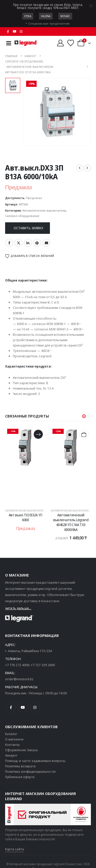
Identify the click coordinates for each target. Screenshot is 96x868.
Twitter (18, 243)
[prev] (80, 168)
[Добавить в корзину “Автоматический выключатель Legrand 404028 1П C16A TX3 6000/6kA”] (84, 434)
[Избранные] (71, 43)
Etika (28, 16)
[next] (87, 168)
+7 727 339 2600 (43, 665)
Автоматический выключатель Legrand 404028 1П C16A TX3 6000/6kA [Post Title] (71, 522)
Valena (46, 16)
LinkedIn (28, 243)
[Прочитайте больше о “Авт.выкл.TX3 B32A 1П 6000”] (38, 434)
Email (46, 243)
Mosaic (65, 16)
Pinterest (37, 243)
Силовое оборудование (22, 216)
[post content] (26, 465)
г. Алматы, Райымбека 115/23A (29, 651)
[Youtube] (15, 32)
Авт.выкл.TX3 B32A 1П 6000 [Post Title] (25, 517)
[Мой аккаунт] (60, 43)
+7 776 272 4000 (17, 665)
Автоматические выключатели (44, 210)
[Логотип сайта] (26, 43)
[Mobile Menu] (9, 43)
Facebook (9, 243)
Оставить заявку (28, 228)
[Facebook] (8, 32)
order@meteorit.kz (19, 679)
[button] (84, 416)
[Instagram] (21, 32)
